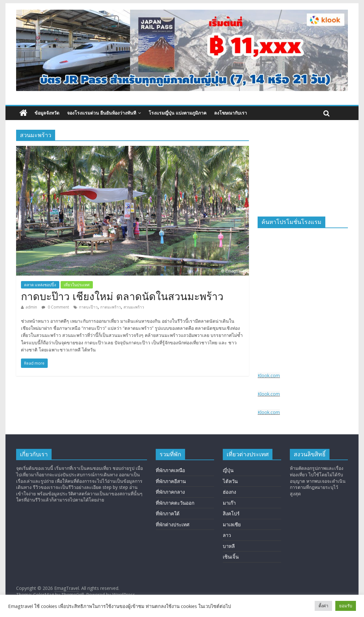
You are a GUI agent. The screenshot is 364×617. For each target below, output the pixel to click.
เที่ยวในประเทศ (77, 285)
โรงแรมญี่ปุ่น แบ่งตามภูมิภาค (177, 113)
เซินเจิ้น (231, 557)
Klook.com (269, 375)
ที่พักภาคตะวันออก (175, 503)
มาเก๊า (229, 503)
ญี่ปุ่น (228, 470)
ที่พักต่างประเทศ (173, 524)
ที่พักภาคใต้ (168, 513)
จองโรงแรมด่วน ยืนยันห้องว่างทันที (102, 113)
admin (31, 307)
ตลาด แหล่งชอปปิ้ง (40, 285)
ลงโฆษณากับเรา (231, 113)
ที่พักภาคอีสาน (171, 481)
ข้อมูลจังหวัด (47, 113)
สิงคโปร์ (231, 513)
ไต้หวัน (230, 481)
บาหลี (229, 546)
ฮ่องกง (229, 492)
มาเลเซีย (232, 524)
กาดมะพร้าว (111, 307)
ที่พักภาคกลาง (170, 492)
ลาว (227, 535)
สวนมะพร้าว (134, 307)
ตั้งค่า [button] (323, 606)
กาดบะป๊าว (88, 307)
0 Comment (55, 307)
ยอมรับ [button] (346, 606)
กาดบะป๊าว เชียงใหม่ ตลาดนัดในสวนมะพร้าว (122, 297)
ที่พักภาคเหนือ (170, 470)
